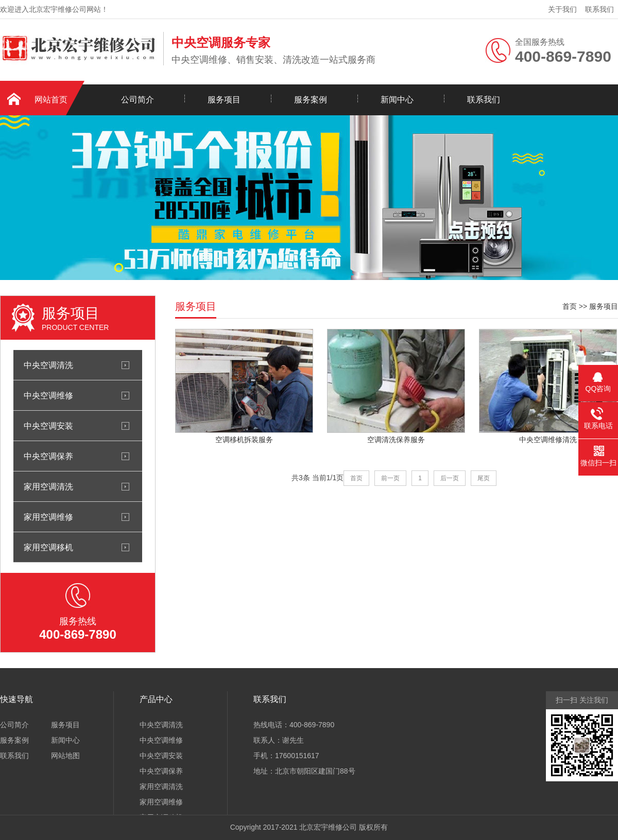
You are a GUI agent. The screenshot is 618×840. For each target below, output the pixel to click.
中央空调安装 (48, 426)
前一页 (390, 478)
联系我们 (599, 9)
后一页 (450, 478)
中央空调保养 (48, 456)
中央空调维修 (48, 395)
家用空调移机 (48, 547)
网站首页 (51, 100)
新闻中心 (397, 100)
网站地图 (65, 756)
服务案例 (311, 100)
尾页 (484, 478)
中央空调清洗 (48, 365)
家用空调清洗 (48, 486)
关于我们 (562, 9)
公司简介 (138, 100)
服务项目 (224, 100)
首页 (570, 306)
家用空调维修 (48, 517)
